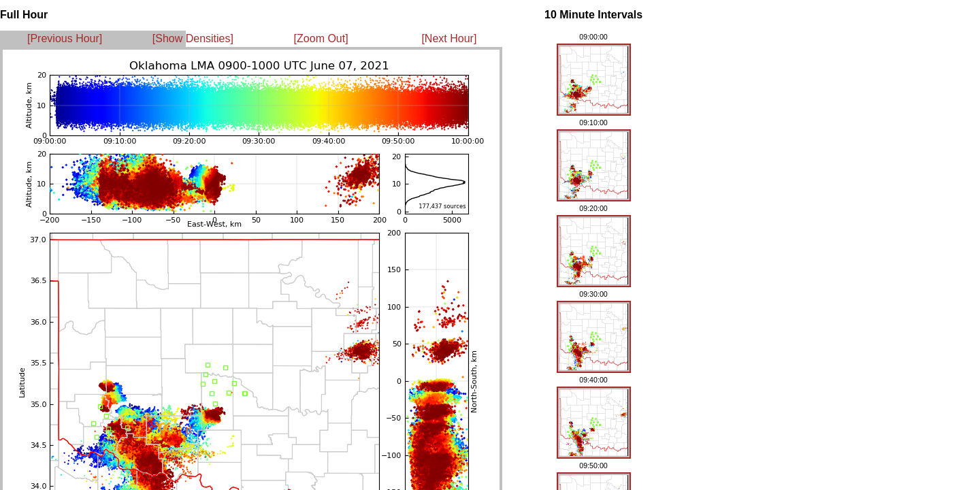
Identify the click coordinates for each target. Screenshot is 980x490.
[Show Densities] (193, 38)
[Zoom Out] (321, 38)
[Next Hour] (449, 38)
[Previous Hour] (65, 38)
